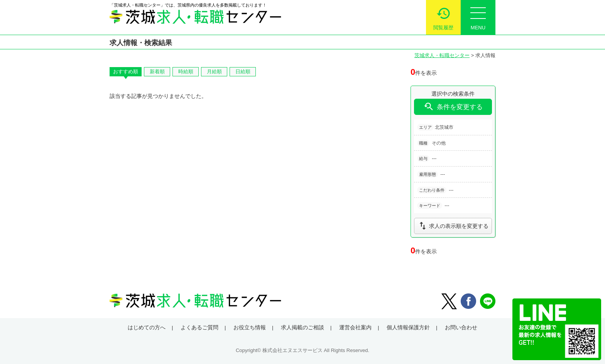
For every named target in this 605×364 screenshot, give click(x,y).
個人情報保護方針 (408, 327)
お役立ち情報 (250, 327)
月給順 (214, 72)
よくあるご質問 (199, 327)
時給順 (186, 72)
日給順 (243, 72)
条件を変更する (453, 107)
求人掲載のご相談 (302, 327)
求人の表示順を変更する (453, 226)
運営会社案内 (355, 327)
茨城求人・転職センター (442, 55)
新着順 (157, 72)
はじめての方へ (147, 327)
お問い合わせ (461, 327)
